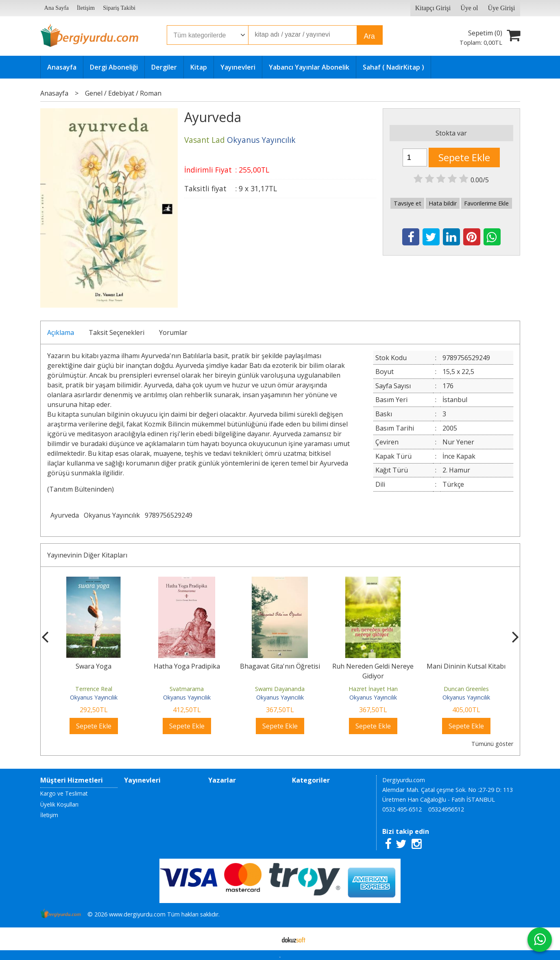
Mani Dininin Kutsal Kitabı (466, 666)
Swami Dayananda (280, 689)
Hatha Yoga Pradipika (187, 666)
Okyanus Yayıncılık (112, 515)
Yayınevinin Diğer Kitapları (87, 555)
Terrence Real (94, 689)
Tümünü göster (492, 744)
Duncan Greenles (466, 689)
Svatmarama (187, 689)
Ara (369, 36)
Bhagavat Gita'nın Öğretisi (280, 666)
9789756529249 (169, 515)
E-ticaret (267, 939)
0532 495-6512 (402, 809)
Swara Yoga (94, 666)
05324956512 (446, 809)
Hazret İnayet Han (373, 689)
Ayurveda (65, 515)
